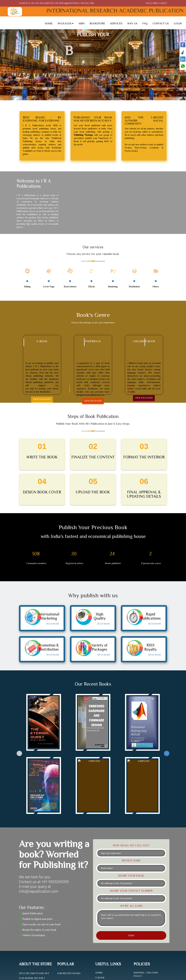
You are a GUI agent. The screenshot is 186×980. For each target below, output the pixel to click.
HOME (49, 23)
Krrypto (102, 963)
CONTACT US (161, 23)
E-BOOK (100, 917)
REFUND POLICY (143, 920)
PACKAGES (66, 23)
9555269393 (47, 3)
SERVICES (116, 23)
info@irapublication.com (77, 3)
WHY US (132, 23)
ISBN (82, 23)
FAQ (145, 23)
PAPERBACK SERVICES (108, 922)
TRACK (99, 942)
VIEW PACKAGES (42, 399)
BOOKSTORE (97, 23)
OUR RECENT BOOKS (69, 913)
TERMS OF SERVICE (145, 939)
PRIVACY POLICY (143, 934)
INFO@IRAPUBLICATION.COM (36, 936)
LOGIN (178, 23)
